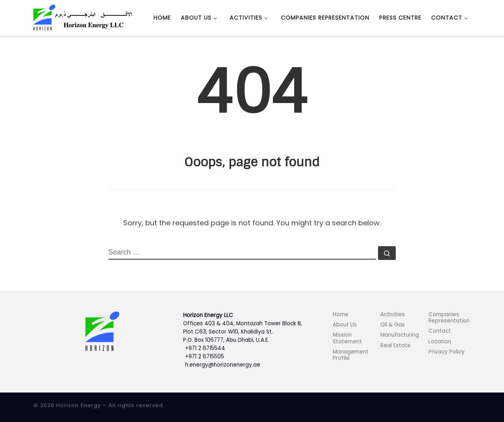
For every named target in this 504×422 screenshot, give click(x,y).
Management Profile (351, 355)
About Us (345, 325)
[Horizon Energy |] (83, 17)
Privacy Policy (447, 352)
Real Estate (396, 346)
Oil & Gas (393, 325)
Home (341, 314)
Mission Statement (347, 338)
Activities (393, 314)
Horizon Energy (79, 405)
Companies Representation (449, 318)
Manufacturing (400, 335)
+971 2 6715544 (205, 348)
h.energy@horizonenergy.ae (223, 365)
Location (440, 342)
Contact (440, 331)
